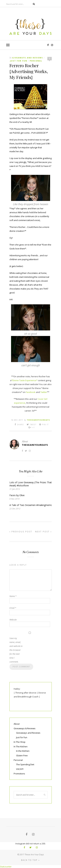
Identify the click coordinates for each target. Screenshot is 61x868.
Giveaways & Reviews (25, 728)
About (17, 724)
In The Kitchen (21, 746)
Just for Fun (19, 61)
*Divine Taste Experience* (24, 380)
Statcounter (6, 867)
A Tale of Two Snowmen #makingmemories (33, 505)
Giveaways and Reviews (28, 58)
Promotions (19, 774)
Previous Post (21, 532)
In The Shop (20, 742)
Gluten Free (22, 755)
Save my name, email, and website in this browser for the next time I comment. (16, 650)
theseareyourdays (38, 420)
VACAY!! (20, 769)
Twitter (44, 392)
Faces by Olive (17, 495)
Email (13, 608)
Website (13, 620)
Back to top (30, 860)
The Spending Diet (25, 764)
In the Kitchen (23, 751)
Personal (36, 61)
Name (13, 596)
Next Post (43, 532)
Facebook (31, 392)
